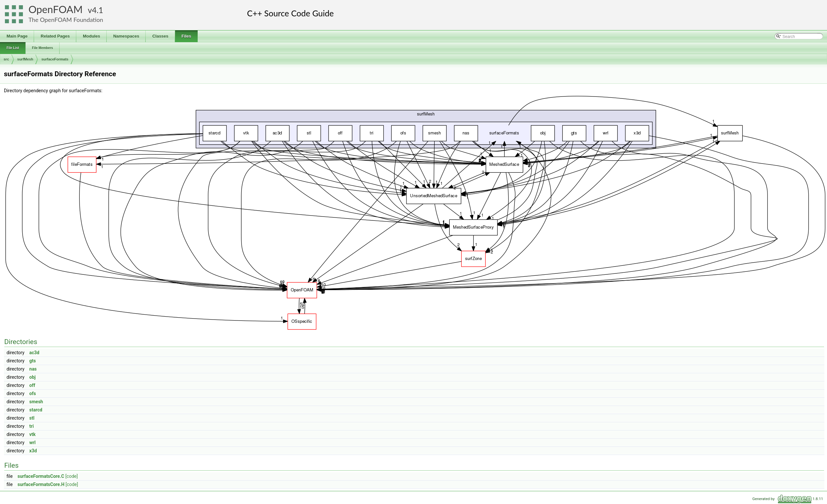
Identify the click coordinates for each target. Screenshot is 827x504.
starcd (36, 410)
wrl (33, 443)
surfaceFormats (55, 59)
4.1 (98, 10)
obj (33, 377)
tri (32, 426)
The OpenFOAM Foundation (66, 20)
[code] (72, 476)
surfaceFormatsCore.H (41, 484)
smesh (36, 402)
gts (33, 361)
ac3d (35, 353)
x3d (33, 451)
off (32, 385)
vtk (33, 434)
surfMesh (25, 59)
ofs (33, 393)
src (6, 59)
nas (33, 369)
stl (32, 418)
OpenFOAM (56, 9)
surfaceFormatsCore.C (41, 476)
